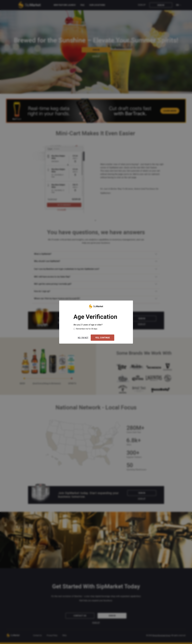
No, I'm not (83, 338)
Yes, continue (102, 338)
